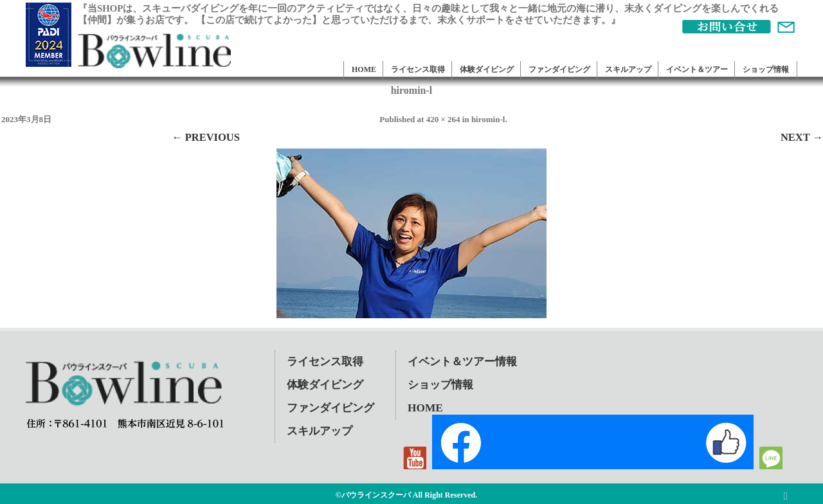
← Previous (206, 137)
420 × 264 (443, 119)
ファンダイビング (559, 69)
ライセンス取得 (418, 69)
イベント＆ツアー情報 (462, 362)
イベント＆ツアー (697, 69)
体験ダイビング (487, 69)
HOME (364, 69)
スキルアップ (628, 69)
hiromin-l (488, 119)
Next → (802, 137)
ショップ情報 (766, 69)
